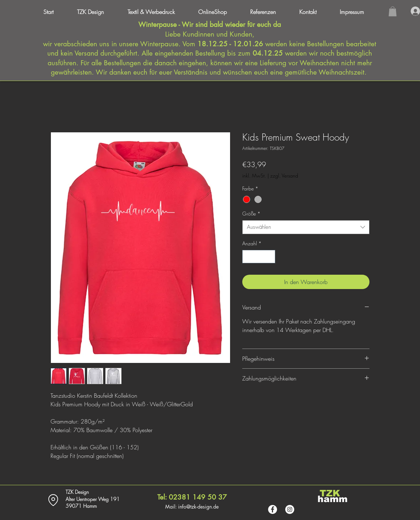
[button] (358, 12)
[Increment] (270, 257)
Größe (251, 214)
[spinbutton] (259, 257)
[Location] (53, 500)
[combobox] (306, 227)
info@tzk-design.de (198, 507)
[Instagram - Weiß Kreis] (290, 509)
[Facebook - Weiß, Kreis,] (273, 509)
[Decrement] (248, 257)
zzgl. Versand (284, 176)
